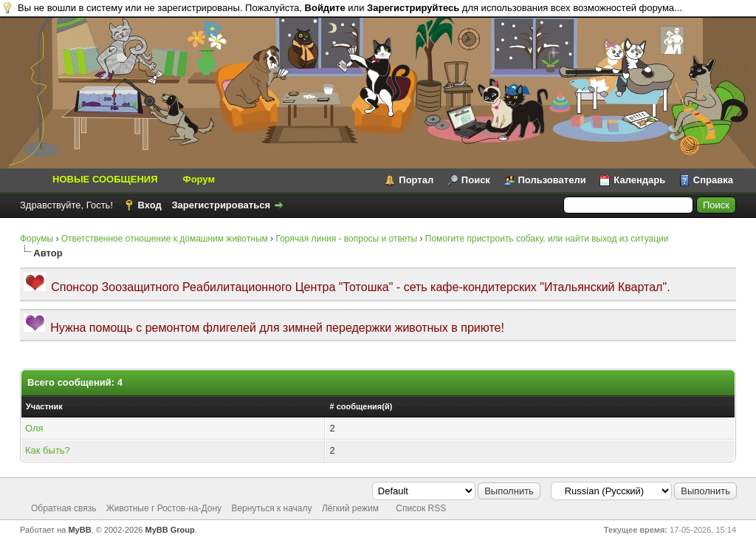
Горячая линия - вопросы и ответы (346, 239)
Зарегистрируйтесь (413, 8)
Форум (199, 179)
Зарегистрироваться (221, 205)
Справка (713, 180)
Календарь (639, 180)
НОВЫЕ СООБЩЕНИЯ (105, 179)
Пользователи (552, 180)
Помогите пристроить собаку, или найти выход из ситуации (547, 239)
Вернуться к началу (271, 508)
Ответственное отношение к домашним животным (165, 239)
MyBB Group (170, 530)
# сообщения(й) (361, 406)
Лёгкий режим (350, 508)
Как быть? (48, 450)
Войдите (325, 8)
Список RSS (421, 508)
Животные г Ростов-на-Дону (164, 508)
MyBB (79, 530)
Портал (416, 180)
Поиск (476, 180)
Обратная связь (63, 508)
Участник (44, 406)
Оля (34, 428)
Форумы (37, 239)
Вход (150, 205)
